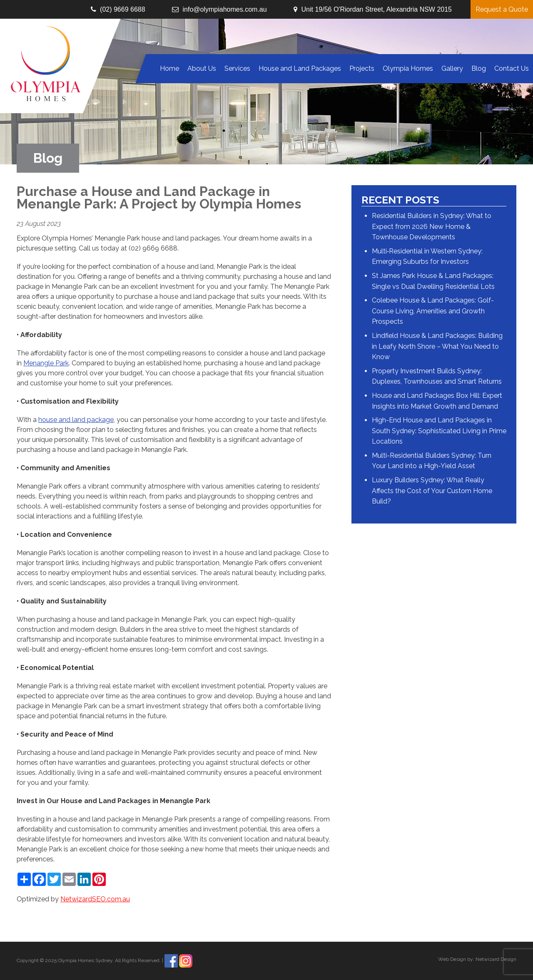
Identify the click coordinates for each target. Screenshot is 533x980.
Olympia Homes (408, 68)
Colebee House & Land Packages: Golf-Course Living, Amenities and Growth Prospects (433, 311)
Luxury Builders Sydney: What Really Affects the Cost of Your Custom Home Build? (432, 491)
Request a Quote (502, 9)
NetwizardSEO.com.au (95, 899)
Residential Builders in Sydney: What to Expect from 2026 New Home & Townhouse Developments (432, 226)
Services (237, 68)
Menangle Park (46, 363)
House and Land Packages (300, 68)
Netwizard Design (496, 959)
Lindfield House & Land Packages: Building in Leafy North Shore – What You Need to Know (437, 346)
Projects (362, 68)
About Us (202, 68)
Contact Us (512, 68)
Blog (479, 68)
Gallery (452, 68)
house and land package (76, 420)
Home (169, 68)
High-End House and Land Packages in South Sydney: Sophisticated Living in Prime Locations (439, 431)
